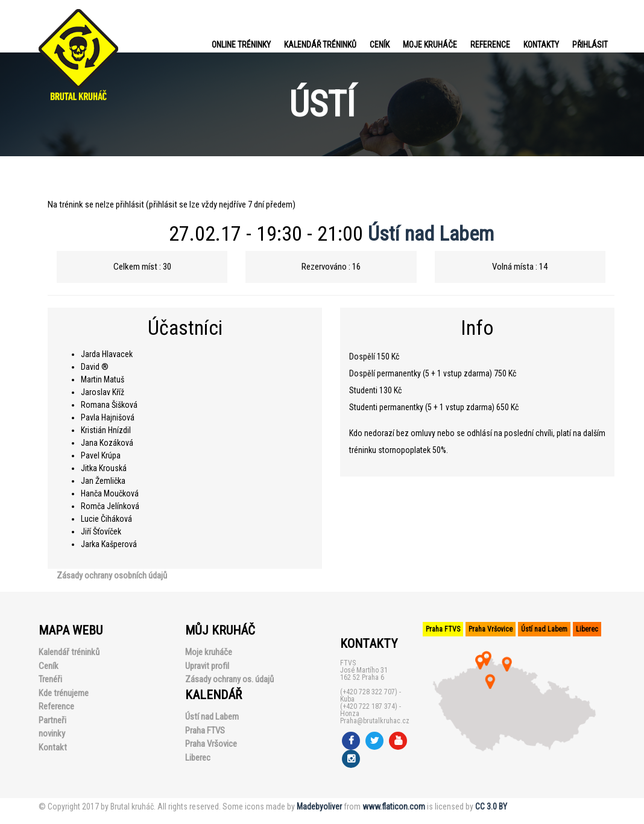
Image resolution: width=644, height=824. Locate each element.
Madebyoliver (319, 807)
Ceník (380, 45)
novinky (52, 734)
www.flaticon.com (394, 807)
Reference (490, 45)
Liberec (198, 758)
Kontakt (53, 747)
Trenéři (50, 679)
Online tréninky (241, 45)
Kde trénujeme (64, 693)
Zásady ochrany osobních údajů (112, 575)
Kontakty (541, 45)
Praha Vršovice (211, 744)
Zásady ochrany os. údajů (229, 679)
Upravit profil (207, 666)
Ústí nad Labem (431, 233)
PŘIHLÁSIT (590, 45)
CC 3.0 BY (491, 807)
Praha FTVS (205, 731)
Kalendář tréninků (320, 45)
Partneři (52, 720)
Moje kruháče (430, 45)
